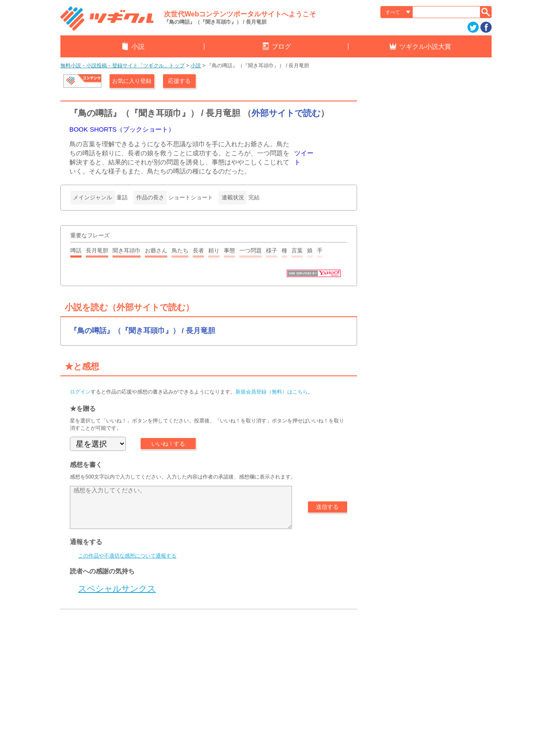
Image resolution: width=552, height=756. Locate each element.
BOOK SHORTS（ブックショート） (122, 129)
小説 (196, 66)
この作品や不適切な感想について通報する (127, 556)
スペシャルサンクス (117, 589)
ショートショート (191, 197)
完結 (254, 197)
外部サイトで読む (286, 113)
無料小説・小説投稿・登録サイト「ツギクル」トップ (122, 66)
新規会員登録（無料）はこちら (272, 392)
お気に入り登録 (132, 81)
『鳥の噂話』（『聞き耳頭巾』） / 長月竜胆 (143, 331)
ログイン (80, 392)
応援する (179, 81)
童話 (122, 197)
